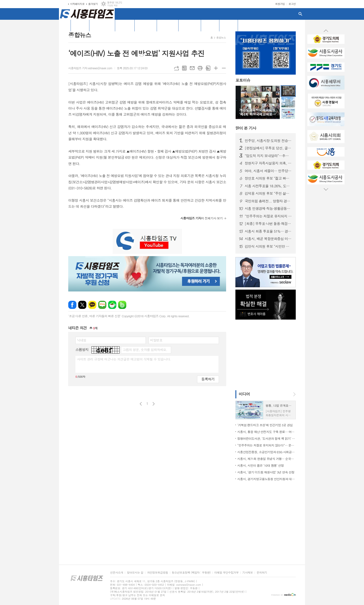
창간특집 (229, 25)
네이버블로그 (102, 305)
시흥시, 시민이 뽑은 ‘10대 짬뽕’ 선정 (260, 465)
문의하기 (262, 573)
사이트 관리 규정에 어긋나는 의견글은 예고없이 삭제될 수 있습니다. (124, 359)
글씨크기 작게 (224, 68)
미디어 (244, 394)
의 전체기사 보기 (201, 218)
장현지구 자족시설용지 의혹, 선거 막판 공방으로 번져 (268, 163)
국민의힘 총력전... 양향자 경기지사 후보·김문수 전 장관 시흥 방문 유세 (268, 201)
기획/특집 (125, 25)
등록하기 (208, 379)
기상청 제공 (112, 5)
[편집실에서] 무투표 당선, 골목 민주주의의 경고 (268, 148)
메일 (192, 68)
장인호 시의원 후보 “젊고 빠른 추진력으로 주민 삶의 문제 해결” (268, 178)
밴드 (122, 305)
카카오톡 (92, 305)
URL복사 (176, 68)
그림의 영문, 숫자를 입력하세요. (145, 350)
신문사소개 (117, 573)
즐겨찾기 (93, 4)
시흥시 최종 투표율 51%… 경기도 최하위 (268, 231)
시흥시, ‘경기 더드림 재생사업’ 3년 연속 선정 (266, 472)
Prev (326, 31)
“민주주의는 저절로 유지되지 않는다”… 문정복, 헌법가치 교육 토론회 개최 (268, 216)
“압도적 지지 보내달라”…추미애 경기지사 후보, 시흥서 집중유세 (268, 156)
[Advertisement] (38, 85)
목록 (184, 68)
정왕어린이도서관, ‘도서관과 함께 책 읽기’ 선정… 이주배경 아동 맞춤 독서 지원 (266, 438)
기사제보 (248, 573)
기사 (246, 128)
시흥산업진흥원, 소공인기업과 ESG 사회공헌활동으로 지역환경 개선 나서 (266, 452)
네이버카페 (112, 305)
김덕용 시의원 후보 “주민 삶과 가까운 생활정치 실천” (268, 193)
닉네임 (82, 340)
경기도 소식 (190, 25)
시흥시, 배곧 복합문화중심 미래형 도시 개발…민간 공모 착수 (268, 239)
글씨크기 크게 (216, 68)
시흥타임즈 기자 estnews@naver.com (90, 68)
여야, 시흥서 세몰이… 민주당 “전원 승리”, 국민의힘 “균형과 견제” (268, 171)
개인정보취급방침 (157, 573)
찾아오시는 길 (135, 573)
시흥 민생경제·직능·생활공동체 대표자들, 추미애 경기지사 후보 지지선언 (268, 208)
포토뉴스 (210, 25)
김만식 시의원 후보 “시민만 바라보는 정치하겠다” (268, 246)
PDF (244, 25)
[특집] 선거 (146, 25)
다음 (154, 404)
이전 (141, 404)
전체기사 (80, 25)
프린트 (200, 68)
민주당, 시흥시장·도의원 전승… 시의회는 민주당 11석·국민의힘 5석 (268, 141)
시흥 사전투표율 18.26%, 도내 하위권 (268, 186)
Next (326, 189)
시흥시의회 (168, 25)
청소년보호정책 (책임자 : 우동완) (191, 573)
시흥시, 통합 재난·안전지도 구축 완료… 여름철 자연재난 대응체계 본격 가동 (266, 432)
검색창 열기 (300, 14)
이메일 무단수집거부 (226, 573)
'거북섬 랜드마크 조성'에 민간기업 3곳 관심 (265, 425)
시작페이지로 (77, 4)
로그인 (292, 4)
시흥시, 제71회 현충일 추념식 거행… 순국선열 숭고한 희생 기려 (266, 459)
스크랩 (208, 68)
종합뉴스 (221, 38)
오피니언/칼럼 (102, 25)
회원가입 (280, 4)
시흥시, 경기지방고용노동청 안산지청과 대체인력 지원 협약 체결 (266, 479)
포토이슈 (243, 80)
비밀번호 (156, 340)
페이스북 (72, 305)
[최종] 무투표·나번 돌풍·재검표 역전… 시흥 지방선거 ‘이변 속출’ (268, 224)
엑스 (82, 305)
